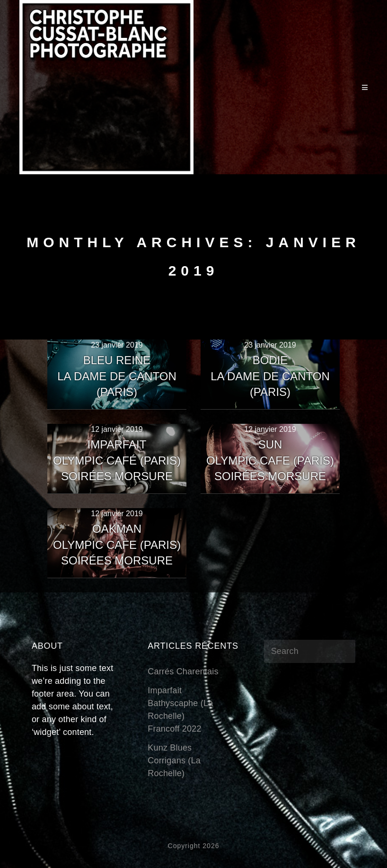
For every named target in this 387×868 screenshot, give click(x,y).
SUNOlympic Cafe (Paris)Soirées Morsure (270, 460)
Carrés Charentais (183, 671)
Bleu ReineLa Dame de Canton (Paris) (117, 376)
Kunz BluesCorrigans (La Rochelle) (174, 761)
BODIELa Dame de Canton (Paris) (270, 376)
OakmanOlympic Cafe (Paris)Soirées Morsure (117, 545)
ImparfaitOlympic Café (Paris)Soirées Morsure (117, 460)
